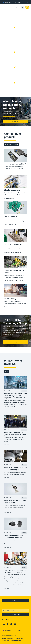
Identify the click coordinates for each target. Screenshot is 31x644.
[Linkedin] (4, 624)
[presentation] (18, 2)
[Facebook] (7, 624)
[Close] (27, 2)
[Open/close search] (17, 7)
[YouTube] (15, 624)
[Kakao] (11, 624)
